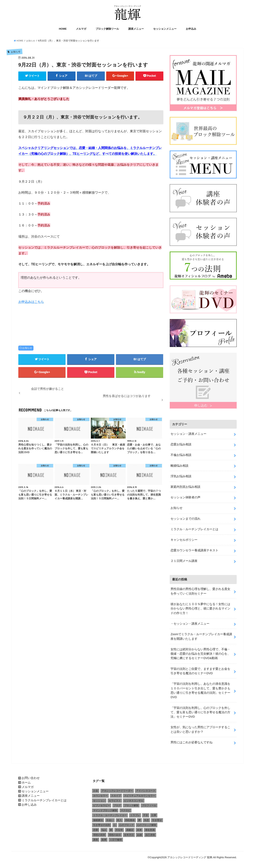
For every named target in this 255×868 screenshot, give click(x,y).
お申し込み (29, 802)
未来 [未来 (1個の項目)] (139, 828)
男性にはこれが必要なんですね (191, 740)
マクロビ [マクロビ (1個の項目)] (126, 808)
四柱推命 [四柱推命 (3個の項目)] (130, 818)
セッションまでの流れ (185, 518)
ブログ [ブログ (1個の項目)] (117, 803)
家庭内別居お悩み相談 (185, 486)
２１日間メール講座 (184, 560)
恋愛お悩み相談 (181, 444)
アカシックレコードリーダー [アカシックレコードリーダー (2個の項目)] (117, 789)
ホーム (26, 780)
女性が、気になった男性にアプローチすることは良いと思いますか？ (200, 727)
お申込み (191, 29)
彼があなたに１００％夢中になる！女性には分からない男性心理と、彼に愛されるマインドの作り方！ (200, 607)
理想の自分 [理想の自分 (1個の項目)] (115, 833)
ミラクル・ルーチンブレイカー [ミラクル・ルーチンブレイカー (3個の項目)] (110, 813)
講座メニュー (136, 29)
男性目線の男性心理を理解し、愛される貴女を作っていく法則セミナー (200, 590)
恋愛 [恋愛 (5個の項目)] (96, 828)
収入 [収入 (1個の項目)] (119, 818)
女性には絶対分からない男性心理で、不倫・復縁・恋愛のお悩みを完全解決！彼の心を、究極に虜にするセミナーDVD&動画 (200, 652)
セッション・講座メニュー (188, 433)
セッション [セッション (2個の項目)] (99, 798)
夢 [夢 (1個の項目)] (139, 818)
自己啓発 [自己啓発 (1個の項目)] (150, 833)
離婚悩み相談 (179, 465)
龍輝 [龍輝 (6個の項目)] (104, 838)
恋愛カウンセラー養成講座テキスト (194, 549)
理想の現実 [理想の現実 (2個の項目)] (99, 833)
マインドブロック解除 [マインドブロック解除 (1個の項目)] (105, 808)
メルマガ (81, 29)
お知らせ (27, 348)
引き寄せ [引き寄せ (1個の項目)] (157, 818)
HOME (63, 29)
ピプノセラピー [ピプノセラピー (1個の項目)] (102, 803)
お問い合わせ (31, 776)
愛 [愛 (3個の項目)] (111, 828)
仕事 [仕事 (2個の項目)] (154, 813)
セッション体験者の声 (185, 497)
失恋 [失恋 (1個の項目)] (146, 818)
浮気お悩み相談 (181, 475)
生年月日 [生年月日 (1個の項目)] (129, 833)
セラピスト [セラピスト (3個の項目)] (115, 798)
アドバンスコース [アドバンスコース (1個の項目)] (146, 789)
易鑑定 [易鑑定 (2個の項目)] (130, 828)
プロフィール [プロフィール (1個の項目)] (149, 803)
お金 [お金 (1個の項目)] (96, 789)
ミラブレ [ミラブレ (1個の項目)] (135, 813)
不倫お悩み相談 (181, 454)
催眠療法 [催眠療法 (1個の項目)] (98, 818)
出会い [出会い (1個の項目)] (110, 818)
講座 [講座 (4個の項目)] (96, 838)
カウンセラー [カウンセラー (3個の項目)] (100, 794)
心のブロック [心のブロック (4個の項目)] (127, 823)
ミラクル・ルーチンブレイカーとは (194, 528)
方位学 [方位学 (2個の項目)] (119, 828)
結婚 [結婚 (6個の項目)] (139, 833)
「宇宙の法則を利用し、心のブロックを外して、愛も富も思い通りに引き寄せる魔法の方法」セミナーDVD (200, 710)
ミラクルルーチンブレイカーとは (44, 798)
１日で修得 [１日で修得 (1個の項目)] (116, 838)
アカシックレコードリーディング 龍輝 (190, 855)
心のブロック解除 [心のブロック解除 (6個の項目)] (147, 823)
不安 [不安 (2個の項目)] (146, 813)
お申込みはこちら (31, 302)
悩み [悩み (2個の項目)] (104, 828)
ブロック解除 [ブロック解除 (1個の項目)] (131, 803)
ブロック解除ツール (107, 29)
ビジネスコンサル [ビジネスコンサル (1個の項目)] (134, 798)
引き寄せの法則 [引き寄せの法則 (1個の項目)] (102, 823)
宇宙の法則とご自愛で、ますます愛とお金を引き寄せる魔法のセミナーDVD (200, 669)
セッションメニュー (165, 29)
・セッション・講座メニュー (190, 622)
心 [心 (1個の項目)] (115, 823)
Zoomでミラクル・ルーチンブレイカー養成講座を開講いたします (201, 635)
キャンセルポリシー (184, 539)
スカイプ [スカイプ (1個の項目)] (116, 794)
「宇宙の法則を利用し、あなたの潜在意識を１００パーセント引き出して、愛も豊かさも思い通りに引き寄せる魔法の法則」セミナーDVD (200, 689)
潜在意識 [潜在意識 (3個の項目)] (150, 828)
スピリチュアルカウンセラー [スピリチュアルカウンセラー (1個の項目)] (140, 794)
